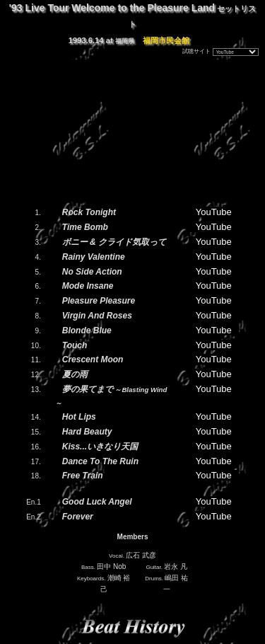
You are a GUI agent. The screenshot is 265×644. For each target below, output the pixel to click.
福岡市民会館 (166, 40)
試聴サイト (196, 51)
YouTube (214, 212)
